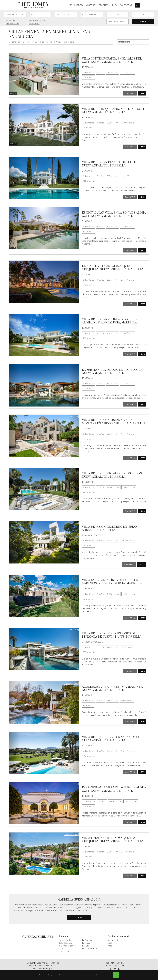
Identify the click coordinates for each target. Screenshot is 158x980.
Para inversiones (12, 23)
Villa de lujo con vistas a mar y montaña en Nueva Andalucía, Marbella (114, 421)
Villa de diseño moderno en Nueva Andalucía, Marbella (110, 528)
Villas (110, 946)
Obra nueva (10, 20)
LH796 (142, 822)
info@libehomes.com (115, 966)
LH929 (142, 197)
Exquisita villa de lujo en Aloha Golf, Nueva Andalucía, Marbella (112, 371)
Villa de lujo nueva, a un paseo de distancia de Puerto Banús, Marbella (112, 635)
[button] (76, 5)
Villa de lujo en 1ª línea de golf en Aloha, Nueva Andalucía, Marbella (110, 321)
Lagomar (86, 943)
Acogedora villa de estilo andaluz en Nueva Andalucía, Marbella (113, 688)
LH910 (142, 511)
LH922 (142, 404)
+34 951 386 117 (117, 963)
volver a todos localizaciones (66, 941)
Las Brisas (87, 946)
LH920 (142, 458)
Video (12, 248)
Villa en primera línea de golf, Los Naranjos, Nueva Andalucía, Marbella (112, 581)
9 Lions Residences (68, 946)
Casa (110, 943)
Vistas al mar (34, 23)
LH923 (142, 354)
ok (116, 975)
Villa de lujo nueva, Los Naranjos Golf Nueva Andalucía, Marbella (113, 738)
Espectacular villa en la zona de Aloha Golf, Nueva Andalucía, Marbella (114, 214)
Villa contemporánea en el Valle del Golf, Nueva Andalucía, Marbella (112, 60)
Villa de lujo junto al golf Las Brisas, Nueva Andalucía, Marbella (112, 475)
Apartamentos (114, 940)
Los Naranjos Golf (90, 949)
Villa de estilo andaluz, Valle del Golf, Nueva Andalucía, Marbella (114, 110)
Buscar (143, 22)
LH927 (142, 250)
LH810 (142, 671)
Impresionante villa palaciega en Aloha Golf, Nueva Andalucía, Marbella (114, 789)
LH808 (142, 721)
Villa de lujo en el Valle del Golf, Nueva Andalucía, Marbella (109, 164)
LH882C (142, 564)
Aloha (62, 949)
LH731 (142, 876)
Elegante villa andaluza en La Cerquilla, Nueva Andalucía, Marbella (113, 267)
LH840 (142, 618)
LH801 (142, 772)
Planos (13, 93)
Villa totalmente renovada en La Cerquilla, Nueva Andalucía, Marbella (113, 839)
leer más (79, 917)
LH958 (142, 147)
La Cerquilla (87, 940)
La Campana (65, 951)
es (137, 6)
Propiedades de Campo (38, 20)
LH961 (142, 93)
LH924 (142, 304)
